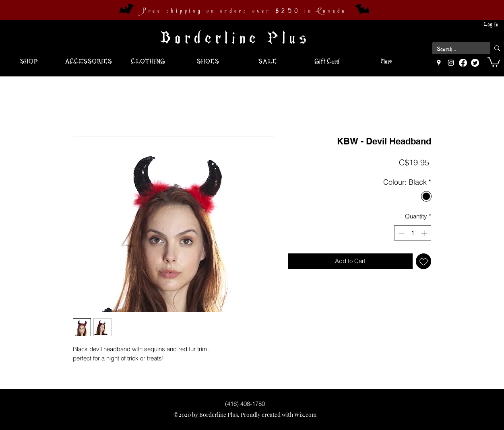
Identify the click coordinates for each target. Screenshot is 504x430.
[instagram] (451, 63)
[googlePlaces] (439, 63)
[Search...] (455, 49)
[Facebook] (463, 63)
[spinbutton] (413, 233)
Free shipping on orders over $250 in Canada (244, 11)
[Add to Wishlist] (424, 261)
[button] (494, 62)
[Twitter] (475, 63)
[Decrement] (401, 233)
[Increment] (425, 233)
